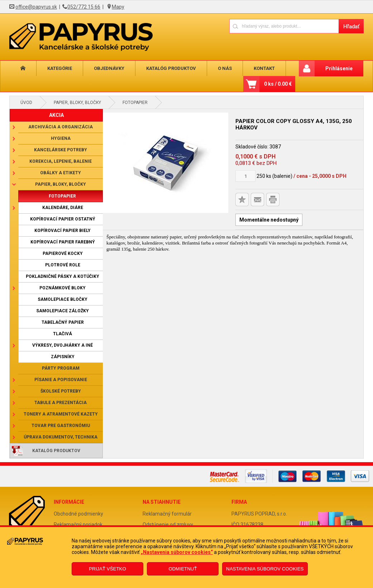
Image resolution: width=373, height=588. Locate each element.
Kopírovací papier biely (63, 231)
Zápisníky (63, 357)
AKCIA (56, 115)
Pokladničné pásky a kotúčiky (63, 276)
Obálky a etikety (61, 173)
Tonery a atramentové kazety (61, 414)
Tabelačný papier (63, 322)
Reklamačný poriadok (78, 525)
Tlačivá (63, 334)
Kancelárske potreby (61, 150)
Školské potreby (61, 391)
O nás (218, 68)
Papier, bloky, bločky (77, 103)
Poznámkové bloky (63, 288)
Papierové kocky (63, 253)
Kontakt (256, 68)
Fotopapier (135, 103)
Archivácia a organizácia (61, 127)
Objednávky (106, 68)
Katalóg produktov (166, 68)
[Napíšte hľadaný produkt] (284, 26)
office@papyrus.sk (36, 7)
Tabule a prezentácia (61, 403)
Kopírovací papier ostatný (63, 219)
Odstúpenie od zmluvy (168, 525)
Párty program (61, 368)
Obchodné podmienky (78, 514)
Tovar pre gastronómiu (61, 426)
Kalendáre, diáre (63, 208)
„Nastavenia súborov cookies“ (177, 552)
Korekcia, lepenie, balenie (61, 161)
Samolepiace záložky (63, 311)
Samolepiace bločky (63, 299)
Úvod (26, 103)
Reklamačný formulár (167, 514)
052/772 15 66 (84, 7)
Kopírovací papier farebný (63, 242)
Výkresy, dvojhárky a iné (63, 345)
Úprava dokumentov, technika (61, 437)
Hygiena (61, 138)
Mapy (118, 7)
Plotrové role (63, 265)
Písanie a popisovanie (61, 380)
